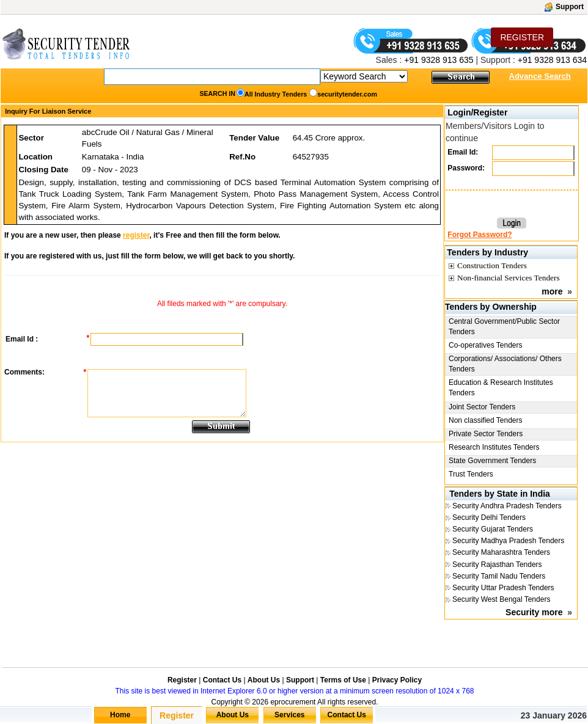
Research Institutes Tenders (494, 447)
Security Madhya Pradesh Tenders (508, 541)
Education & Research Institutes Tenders (501, 388)
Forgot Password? (480, 235)
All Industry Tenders (276, 94)
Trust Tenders (471, 474)
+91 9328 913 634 (552, 60)
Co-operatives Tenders (486, 345)
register (136, 235)
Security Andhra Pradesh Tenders (507, 506)
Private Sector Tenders (486, 434)
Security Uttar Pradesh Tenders (503, 588)
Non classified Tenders (486, 420)
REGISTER (522, 37)
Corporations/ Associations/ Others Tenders (505, 364)
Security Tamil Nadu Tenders (499, 576)
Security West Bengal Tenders (501, 599)
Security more (534, 612)
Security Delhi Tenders (489, 517)
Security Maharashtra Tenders (501, 552)
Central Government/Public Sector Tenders (504, 327)
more (552, 291)
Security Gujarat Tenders (493, 529)
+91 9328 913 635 (437, 60)
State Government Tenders (492, 461)
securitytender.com (347, 94)
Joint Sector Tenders (482, 407)
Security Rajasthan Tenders (497, 565)
